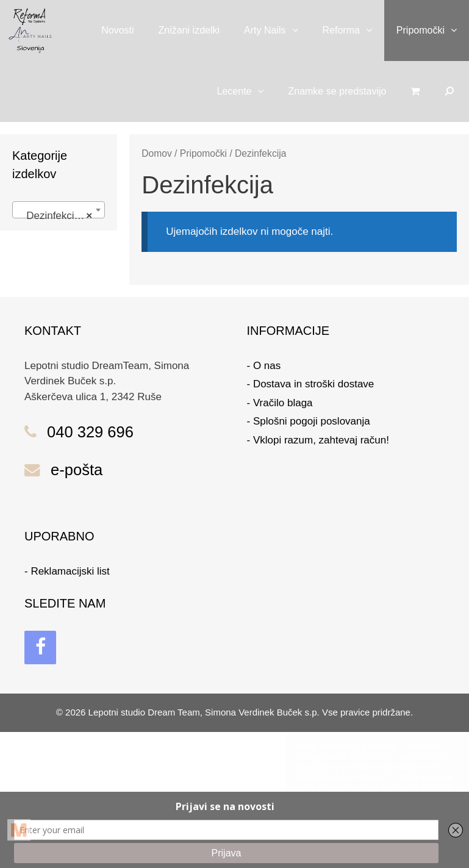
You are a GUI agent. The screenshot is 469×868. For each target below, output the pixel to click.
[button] (298, 30)
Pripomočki (433, 30)
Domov (157, 153)
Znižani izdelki (189, 30)
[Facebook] (40, 647)
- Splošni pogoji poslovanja (309, 421)
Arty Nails (277, 30)
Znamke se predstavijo (337, 91)
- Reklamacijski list (67, 571)
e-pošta (77, 470)
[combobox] (59, 210)
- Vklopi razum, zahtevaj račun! (318, 440)
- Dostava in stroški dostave (311, 384)
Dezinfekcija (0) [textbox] (59, 216)
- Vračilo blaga (280, 403)
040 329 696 (90, 432)
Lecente (247, 91)
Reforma (353, 30)
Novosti (117, 30)
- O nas (264, 366)
